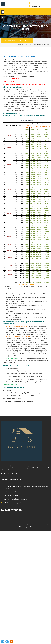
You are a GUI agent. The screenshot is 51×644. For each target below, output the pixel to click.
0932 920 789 (36, 6)
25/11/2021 (7, 60)
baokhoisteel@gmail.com (41, 3)
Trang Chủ (20, 45)
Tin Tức (27, 45)
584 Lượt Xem (17, 60)
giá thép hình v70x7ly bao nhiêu (17, 40)
